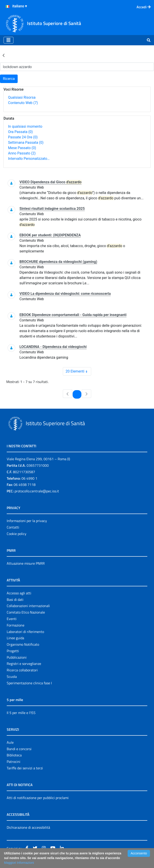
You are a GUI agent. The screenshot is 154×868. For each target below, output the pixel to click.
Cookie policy (17, 534)
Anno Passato (22, 153)
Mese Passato (22, 148)
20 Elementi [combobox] (78, 371)
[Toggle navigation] (8, 40)
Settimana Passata (26, 143)
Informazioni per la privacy (27, 521)
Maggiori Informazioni (19, 863)
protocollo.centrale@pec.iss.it (37, 491)
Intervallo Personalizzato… (29, 159)
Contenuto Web (23, 103)
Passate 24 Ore (23, 137)
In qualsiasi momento (25, 126)
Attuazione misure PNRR (26, 563)
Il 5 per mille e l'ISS (21, 713)
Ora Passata (20, 132)
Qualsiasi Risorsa (22, 97)
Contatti (13, 527)
